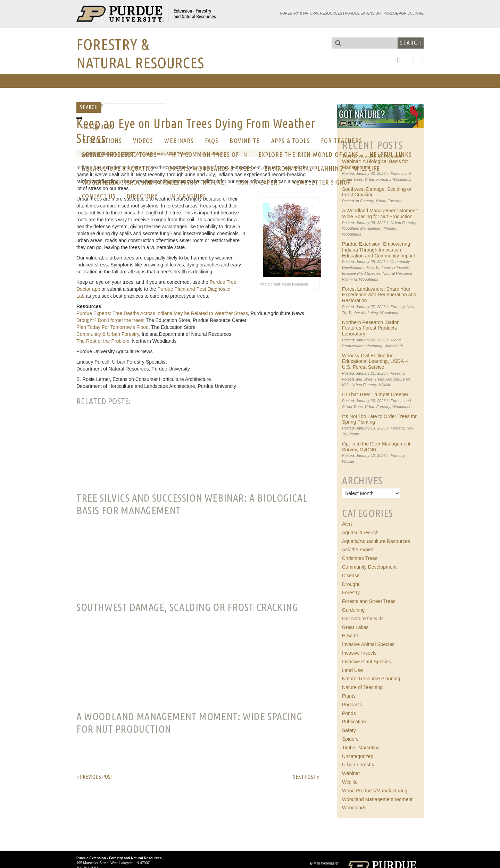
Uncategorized (358, 756)
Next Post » (306, 777)
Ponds (349, 713)
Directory (142, 196)
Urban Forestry (378, 179)
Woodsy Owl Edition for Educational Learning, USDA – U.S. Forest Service (375, 361)
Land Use (352, 670)
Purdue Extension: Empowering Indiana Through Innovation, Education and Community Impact (378, 250)
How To (373, 267)
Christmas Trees (360, 558)
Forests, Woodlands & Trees (209, 168)
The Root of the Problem (103, 341)
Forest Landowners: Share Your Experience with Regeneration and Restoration (379, 295)
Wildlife (367, 168)
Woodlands (402, 179)
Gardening (353, 610)
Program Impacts (152, 182)
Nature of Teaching (362, 687)
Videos (143, 141)
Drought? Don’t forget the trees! (110, 320)
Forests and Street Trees (363, 379)
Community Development (369, 567)
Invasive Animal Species (368, 644)
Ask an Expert (260, 182)
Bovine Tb (245, 141)
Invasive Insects (395, 267)
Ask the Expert (358, 550)
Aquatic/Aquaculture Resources (376, 541)
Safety (349, 730)
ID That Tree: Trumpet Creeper (375, 394)
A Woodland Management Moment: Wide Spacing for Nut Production (380, 214)
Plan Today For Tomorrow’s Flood (112, 327)
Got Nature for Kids (363, 619)
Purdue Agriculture (403, 13)
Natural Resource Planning (371, 679)
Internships (188, 196)
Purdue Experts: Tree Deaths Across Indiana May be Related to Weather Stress (162, 313)
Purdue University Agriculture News (114, 351)
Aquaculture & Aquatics (118, 168)
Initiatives (98, 182)
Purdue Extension (363, 13)
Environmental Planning (303, 168)
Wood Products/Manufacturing (375, 791)
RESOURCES (98, 127)
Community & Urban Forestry (108, 334)
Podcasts (352, 705)
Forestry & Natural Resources (311, 13)
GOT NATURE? (209, 182)
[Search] (135, 108)
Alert (347, 524)
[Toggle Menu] (79, 118)
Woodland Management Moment (370, 228)
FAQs (212, 141)
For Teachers (341, 141)
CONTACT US (99, 196)
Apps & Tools (290, 141)
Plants (354, 434)
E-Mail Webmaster (324, 863)
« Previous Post (95, 777)
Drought (351, 584)
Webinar (351, 773)
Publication (354, 722)
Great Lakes (355, 627)
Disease (351, 576)
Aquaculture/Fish (360, 533)
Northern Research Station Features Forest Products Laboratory (371, 328)
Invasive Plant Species (361, 273)
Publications (102, 141)
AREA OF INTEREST (108, 154)
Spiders (350, 739)
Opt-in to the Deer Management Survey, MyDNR (376, 447)
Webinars (179, 141)
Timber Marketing (363, 313)
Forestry (367, 201)
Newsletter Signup (321, 182)
